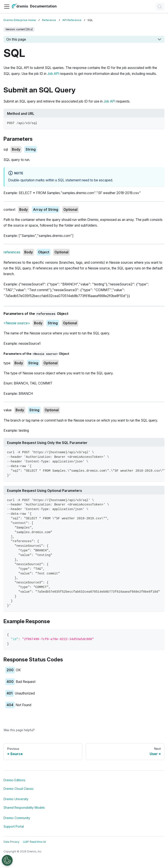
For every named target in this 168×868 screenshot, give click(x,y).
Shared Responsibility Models (24, 808)
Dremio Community (17, 818)
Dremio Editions (14, 780)
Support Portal (14, 826)
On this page (16, 39)
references (12, 252)
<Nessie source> (17, 323)
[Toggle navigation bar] (7, 7)
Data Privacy (11, 842)
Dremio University (16, 799)
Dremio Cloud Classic (19, 789)
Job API (53, 74)
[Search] (160, 7)
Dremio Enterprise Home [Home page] (20, 20)
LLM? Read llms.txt (34, 842)
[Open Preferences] (7, 860)
